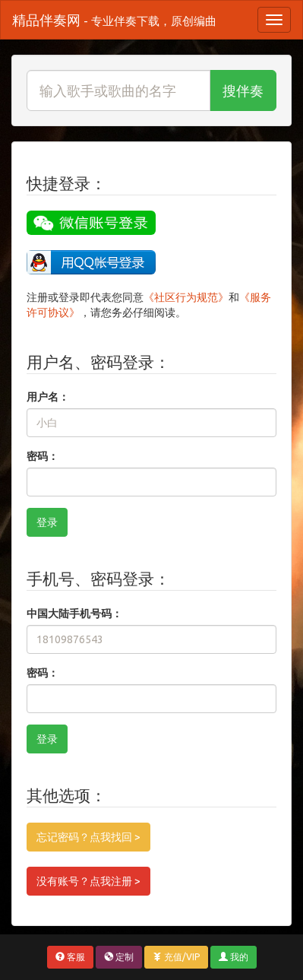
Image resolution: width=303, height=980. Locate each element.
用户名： (48, 397)
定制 (119, 957)
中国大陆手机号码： (74, 614)
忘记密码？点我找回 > (88, 837)
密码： (43, 456)
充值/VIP (176, 957)
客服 (70, 957)
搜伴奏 (243, 90)
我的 (234, 957)
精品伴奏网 (114, 20)
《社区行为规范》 (186, 297)
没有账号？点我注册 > (88, 881)
